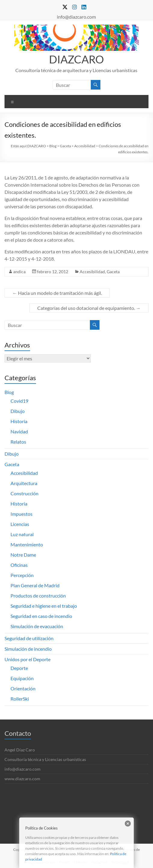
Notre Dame (23, 555)
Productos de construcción (38, 596)
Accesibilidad (92, 272)
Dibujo (18, 411)
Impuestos (21, 514)
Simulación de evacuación (37, 626)
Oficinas (19, 565)
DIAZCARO (76, 59)
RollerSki (20, 699)
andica (19, 272)
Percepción (22, 575)
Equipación (22, 678)
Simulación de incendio (28, 649)
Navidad (19, 431)
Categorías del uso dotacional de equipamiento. (89, 308)
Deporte (19, 668)
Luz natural (22, 534)
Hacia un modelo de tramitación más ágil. (57, 293)
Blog (9, 392)
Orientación (23, 688)
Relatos (18, 442)
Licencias (20, 524)
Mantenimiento (27, 544)
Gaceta (113, 272)
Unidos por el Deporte (28, 659)
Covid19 (19, 401)
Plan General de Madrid (35, 585)
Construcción (24, 493)
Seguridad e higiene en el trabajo (44, 606)
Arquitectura (24, 483)
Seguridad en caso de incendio (41, 616)
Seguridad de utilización (29, 638)
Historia (19, 421)
